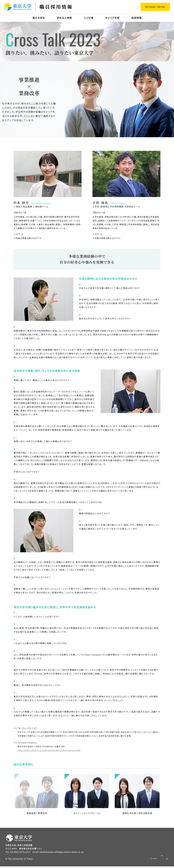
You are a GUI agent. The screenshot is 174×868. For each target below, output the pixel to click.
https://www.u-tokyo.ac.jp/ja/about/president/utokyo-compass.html (53, 750)
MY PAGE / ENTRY (155, 7)
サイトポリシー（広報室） (157, 860)
